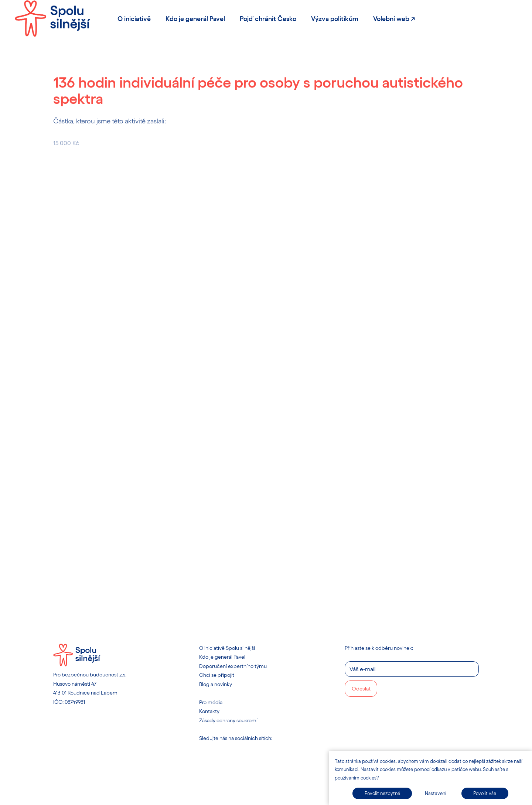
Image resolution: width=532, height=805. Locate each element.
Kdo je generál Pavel (222, 657)
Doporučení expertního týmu (233, 666)
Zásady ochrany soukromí (228, 720)
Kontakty (209, 711)
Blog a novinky (216, 684)
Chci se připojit (217, 675)
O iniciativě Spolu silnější (227, 648)
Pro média (211, 702)
